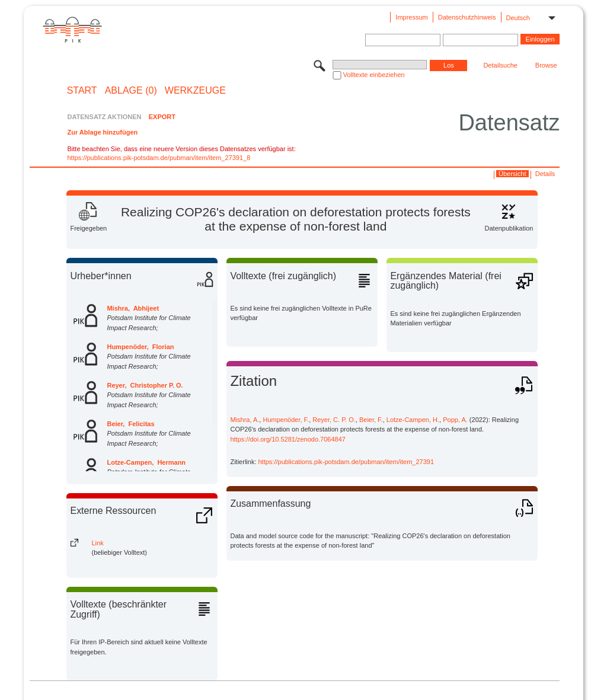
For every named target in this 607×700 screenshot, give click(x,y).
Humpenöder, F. (286, 420)
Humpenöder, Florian (140, 347)
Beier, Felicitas (130, 424)
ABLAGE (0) (131, 91)
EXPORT (162, 117)
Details (545, 174)
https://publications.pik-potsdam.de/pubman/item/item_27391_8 (159, 158)
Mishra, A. (245, 420)
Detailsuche (500, 65)
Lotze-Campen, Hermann (146, 462)
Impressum (411, 17)
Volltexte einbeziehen (374, 75)
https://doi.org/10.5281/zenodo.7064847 (288, 439)
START (82, 91)
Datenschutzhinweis (467, 17)
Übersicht (512, 174)
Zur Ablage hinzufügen (102, 132)
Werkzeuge (195, 91)
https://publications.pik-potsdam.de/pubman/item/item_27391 (346, 462)
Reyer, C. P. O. (334, 420)
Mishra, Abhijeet (133, 308)
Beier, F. (371, 420)
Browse (546, 65)
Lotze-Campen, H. (413, 420)
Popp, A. (455, 420)
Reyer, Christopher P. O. (145, 385)
